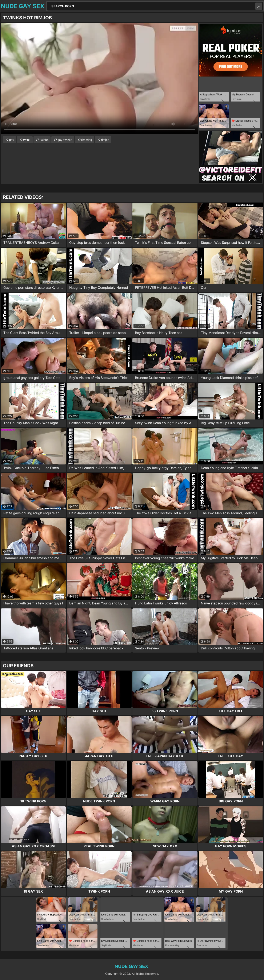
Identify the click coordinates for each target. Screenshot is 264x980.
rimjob (105, 140)
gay (12, 140)
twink (27, 140)
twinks (44, 140)
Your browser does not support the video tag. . (100, 79)
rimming (87, 140)
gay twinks (65, 140)
